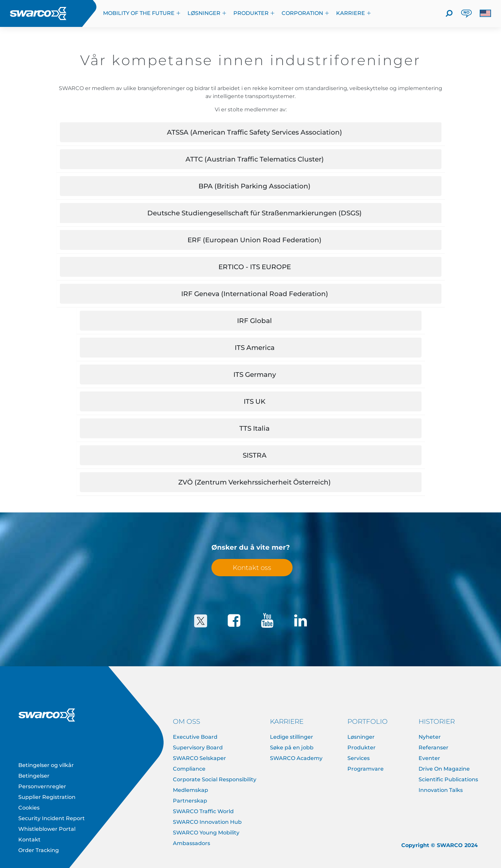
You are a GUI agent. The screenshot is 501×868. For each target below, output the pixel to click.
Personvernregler (42, 786)
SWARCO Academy (296, 758)
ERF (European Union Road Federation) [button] (254, 240)
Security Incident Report (52, 818)
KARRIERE (354, 13)
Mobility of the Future (142, 13)
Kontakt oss (252, 568)
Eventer (429, 758)
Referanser (434, 748)
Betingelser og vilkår (46, 765)
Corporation (306, 13)
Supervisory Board (198, 748)
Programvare (366, 769)
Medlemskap (190, 790)
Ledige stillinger (292, 737)
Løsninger (207, 13)
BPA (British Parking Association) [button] (254, 186)
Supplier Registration (47, 797)
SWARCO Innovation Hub (207, 822)
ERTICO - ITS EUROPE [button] (255, 267)
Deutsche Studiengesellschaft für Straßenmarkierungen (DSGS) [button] (254, 213)
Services (359, 758)
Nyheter (430, 737)
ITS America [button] (255, 348)
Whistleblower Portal (47, 829)
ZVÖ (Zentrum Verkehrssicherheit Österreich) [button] (254, 482)
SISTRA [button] (255, 455)
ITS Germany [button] (255, 375)
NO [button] (466, 12)
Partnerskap (190, 801)
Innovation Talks (441, 790)
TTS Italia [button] (254, 428)
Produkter (254, 13)
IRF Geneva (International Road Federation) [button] (255, 294)
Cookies (29, 808)
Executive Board (195, 737)
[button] (485, 13)
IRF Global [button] (254, 321)
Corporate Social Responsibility (215, 779)
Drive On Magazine (444, 769)
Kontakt (29, 840)
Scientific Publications (448, 779)
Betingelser (34, 776)
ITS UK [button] (254, 401)
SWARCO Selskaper (199, 758)
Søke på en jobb (292, 748)
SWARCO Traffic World (203, 811)
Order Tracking (39, 850)
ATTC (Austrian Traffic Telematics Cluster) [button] (255, 159)
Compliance (189, 769)
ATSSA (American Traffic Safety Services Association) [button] (254, 132)
